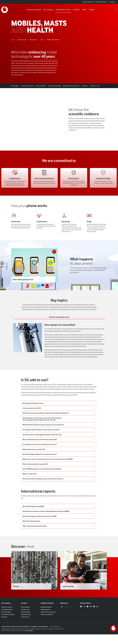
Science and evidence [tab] (27, 86)
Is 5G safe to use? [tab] (97, 86)
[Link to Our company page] (48, 10)
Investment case (25, 627)
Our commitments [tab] (42, 86)
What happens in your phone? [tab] (73, 86)
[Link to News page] (84, 10)
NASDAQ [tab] (67, 624)
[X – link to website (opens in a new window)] (84, 624)
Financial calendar (26, 630)
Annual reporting (25, 625)
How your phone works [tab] (56, 86)
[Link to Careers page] (91, 10)
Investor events (25, 635)
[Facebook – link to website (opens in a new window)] (94, 624)
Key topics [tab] (87, 86)
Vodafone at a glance (7, 625)
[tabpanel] (59, 326)
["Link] (34, 590)
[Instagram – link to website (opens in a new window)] (91, 624)
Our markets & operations (8, 632)
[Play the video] (53, 238)
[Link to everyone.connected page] (33, 10)
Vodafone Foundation (101, 2)
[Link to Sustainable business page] (63, 10)
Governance (4, 635)
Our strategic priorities (7, 627)
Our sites (113, 2)
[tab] (59, 303)
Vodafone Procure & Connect (48, 630)
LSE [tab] (62, 624)
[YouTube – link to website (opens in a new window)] (88, 624)
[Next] (105, 303)
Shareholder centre (26, 632)
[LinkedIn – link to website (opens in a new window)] (81, 624)
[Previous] (13, 303)
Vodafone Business (88, 2)
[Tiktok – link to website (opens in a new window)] (97, 624)
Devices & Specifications (47, 632)
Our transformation (6, 630)
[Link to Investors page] (76, 10)
